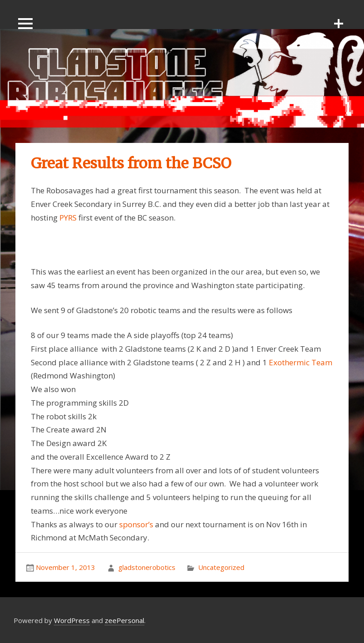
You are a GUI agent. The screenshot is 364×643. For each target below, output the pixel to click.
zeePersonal (124, 620)
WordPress (72, 620)
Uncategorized (221, 567)
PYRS (68, 218)
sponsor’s (136, 524)
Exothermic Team (301, 362)
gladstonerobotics (147, 567)
